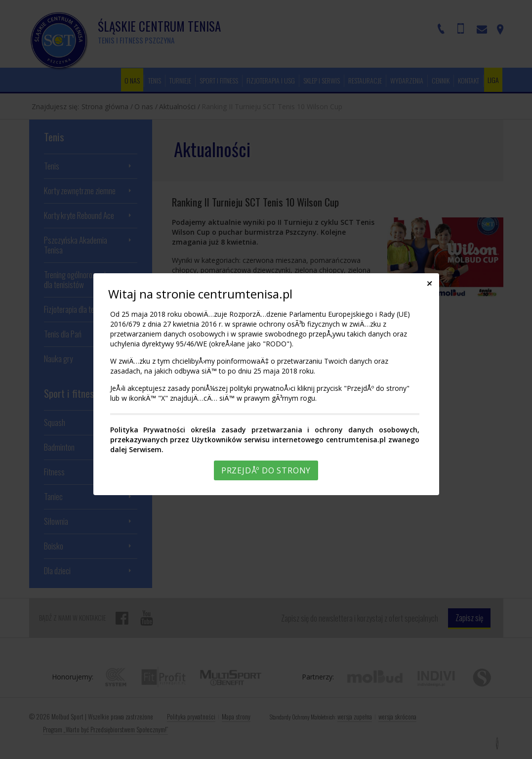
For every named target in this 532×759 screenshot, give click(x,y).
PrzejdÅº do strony (266, 470)
